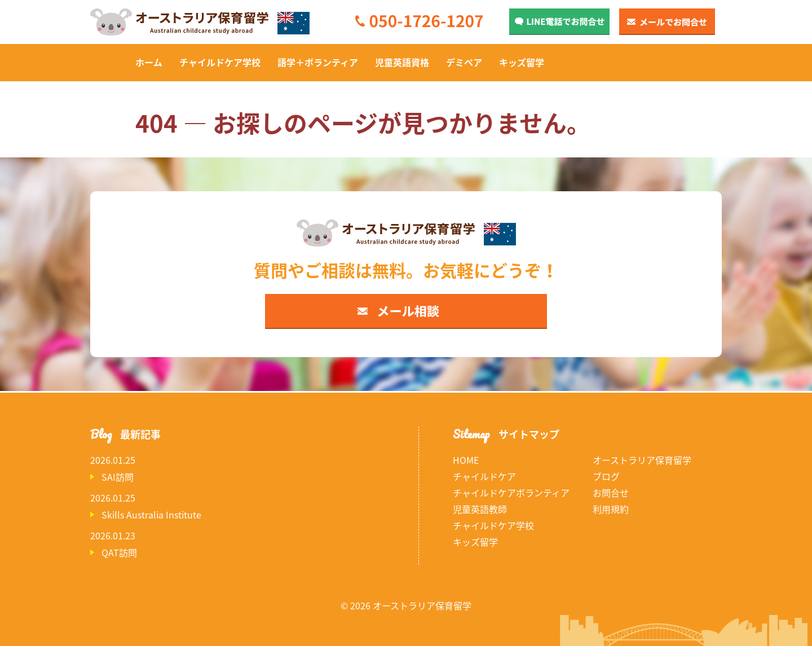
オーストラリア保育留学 (642, 460)
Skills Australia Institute (151, 515)
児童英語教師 (480, 509)
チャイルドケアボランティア (511, 493)
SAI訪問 (118, 477)
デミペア (464, 62)
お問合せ (611, 493)
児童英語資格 (402, 62)
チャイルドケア (484, 476)
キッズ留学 (522, 62)
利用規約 (611, 509)
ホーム (149, 62)
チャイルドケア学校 (220, 62)
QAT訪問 (119, 552)
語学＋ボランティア (318, 62)
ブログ (606, 476)
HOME (466, 460)
